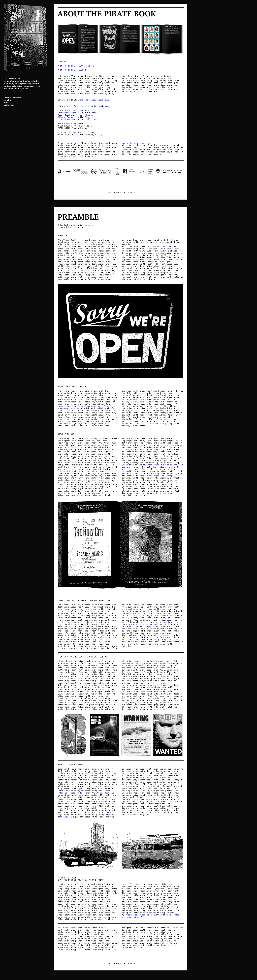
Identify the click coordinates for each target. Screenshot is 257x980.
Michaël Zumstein (92, 119)
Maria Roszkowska (100, 106)
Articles (7, 100)
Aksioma (77, 132)
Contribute (9, 105)
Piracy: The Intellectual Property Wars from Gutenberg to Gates (83, 407)
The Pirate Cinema (169, 249)
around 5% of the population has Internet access (150, 623)
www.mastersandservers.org (137, 143)
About (6, 102)
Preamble (78, 217)
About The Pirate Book (107, 13)
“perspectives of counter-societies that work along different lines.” (151, 916)
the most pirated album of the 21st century (152, 466)
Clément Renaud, (66, 117)
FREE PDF (62, 62)
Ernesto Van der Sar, (69, 119)
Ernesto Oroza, (85, 115)
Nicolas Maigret (78, 106)
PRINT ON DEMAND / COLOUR (72, 70)
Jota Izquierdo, (82, 111)
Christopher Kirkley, (69, 113)
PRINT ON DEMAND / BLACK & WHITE (76, 66)
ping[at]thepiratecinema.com (96, 100)
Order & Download (12, 98)
